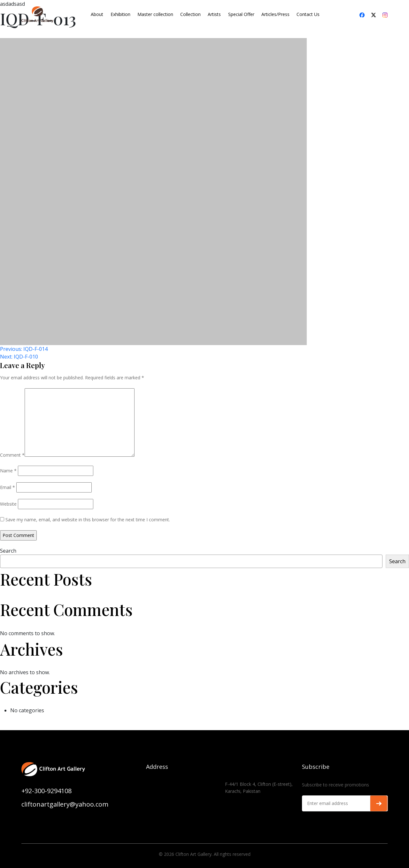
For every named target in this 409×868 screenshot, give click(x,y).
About (97, 14)
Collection (190, 14)
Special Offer (241, 14)
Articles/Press (275, 14)
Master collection (155, 14)
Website (8, 504)
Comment (12, 455)
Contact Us (308, 14)
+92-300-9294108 (46, 791)
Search (8, 551)
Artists (214, 14)
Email (8, 487)
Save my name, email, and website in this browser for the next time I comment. (88, 520)
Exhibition (120, 14)
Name (8, 471)
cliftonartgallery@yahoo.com (65, 804)
